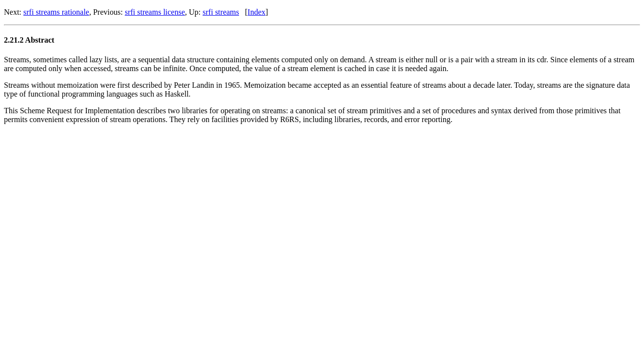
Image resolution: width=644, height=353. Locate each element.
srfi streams (221, 12)
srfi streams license (155, 12)
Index (256, 12)
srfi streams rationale (56, 12)
